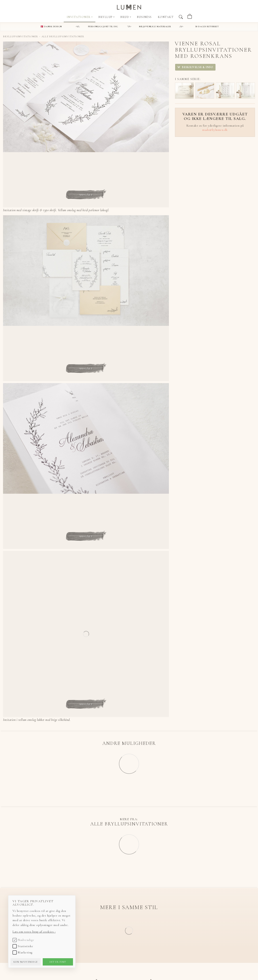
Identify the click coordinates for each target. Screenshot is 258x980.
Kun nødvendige (26, 962)
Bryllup (106, 17)
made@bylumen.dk (215, 130)
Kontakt (166, 17)
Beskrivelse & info (197, 67)
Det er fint (58, 962)
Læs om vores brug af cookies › (34, 932)
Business (144, 17)
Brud (126, 17)
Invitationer (80, 17)
